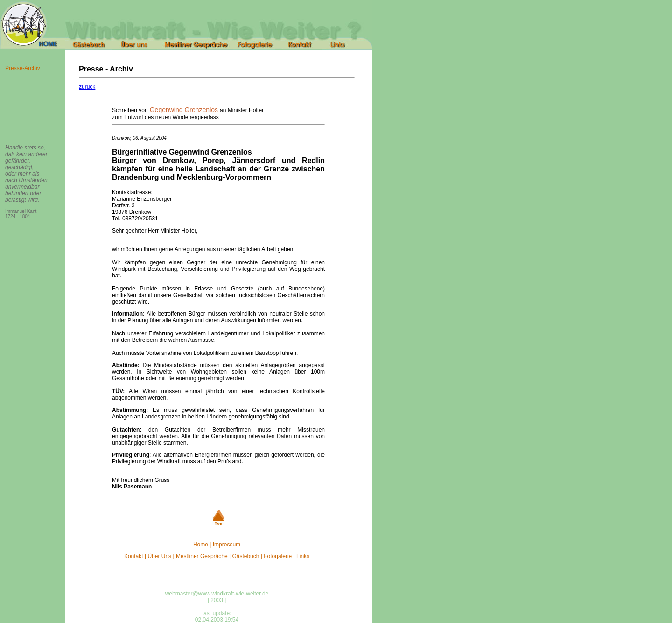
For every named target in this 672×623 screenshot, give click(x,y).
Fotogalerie (278, 556)
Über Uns (159, 556)
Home (201, 545)
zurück (87, 87)
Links (303, 556)
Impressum (227, 545)
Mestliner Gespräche (202, 556)
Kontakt (134, 556)
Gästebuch (245, 556)
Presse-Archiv (23, 68)
